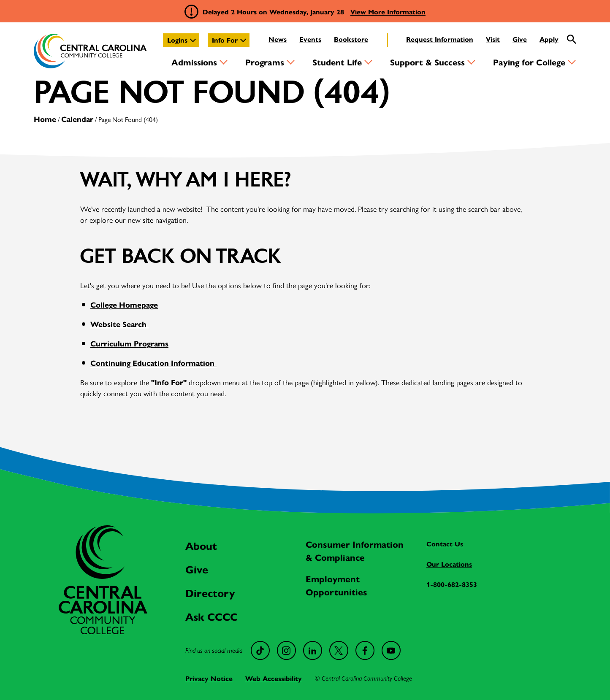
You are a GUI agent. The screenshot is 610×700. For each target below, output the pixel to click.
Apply (549, 39)
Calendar (77, 119)
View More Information (388, 12)
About (201, 545)
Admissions (194, 62)
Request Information (440, 39)
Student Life (337, 62)
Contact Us (445, 544)
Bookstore (351, 39)
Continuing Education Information (153, 363)
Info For (225, 40)
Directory (210, 593)
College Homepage (124, 304)
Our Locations (449, 564)
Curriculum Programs (129, 343)
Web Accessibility (274, 678)
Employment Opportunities (336, 585)
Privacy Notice (209, 678)
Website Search (119, 324)
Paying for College (529, 62)
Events (310, 39)
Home (45, 119)
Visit (493, 39)
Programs (265, 62)
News (278, 39)
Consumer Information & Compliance (355, 550)
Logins (177, 40)
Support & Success (427, 62)
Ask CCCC (211, 616)
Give (520, 39)
